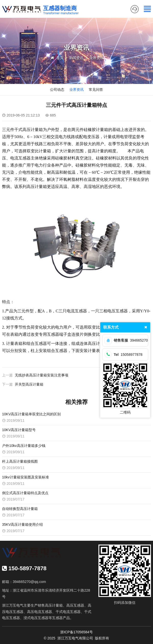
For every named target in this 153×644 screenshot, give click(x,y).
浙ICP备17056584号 (76, 632)
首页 (60, 58)
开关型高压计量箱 (29, 384)
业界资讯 (96, 58)
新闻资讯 (76, 58)
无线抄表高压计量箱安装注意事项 (42, 375)
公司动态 (57, 90)
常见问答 (96, 90)
